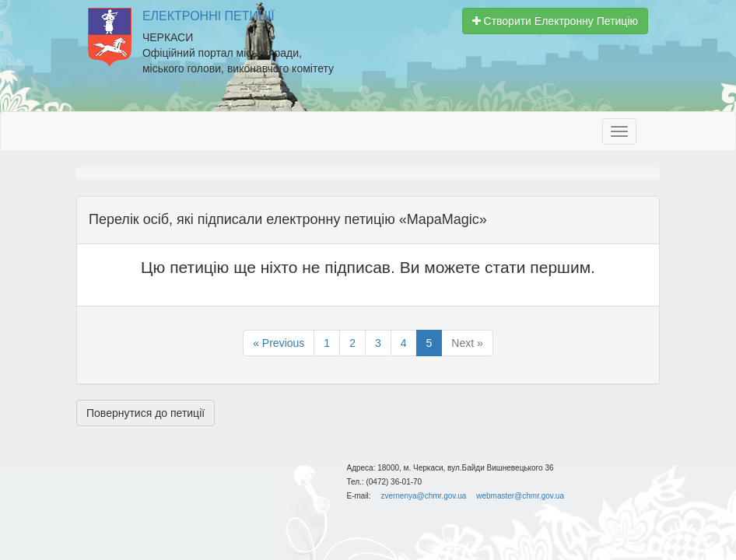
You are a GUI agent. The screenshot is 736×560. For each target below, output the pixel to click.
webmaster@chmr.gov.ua (520, 496)
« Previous (279, 343)
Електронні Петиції (209, 16)
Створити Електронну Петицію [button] (555, 21)
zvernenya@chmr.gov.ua (423, 496)
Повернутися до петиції (145, 413)
